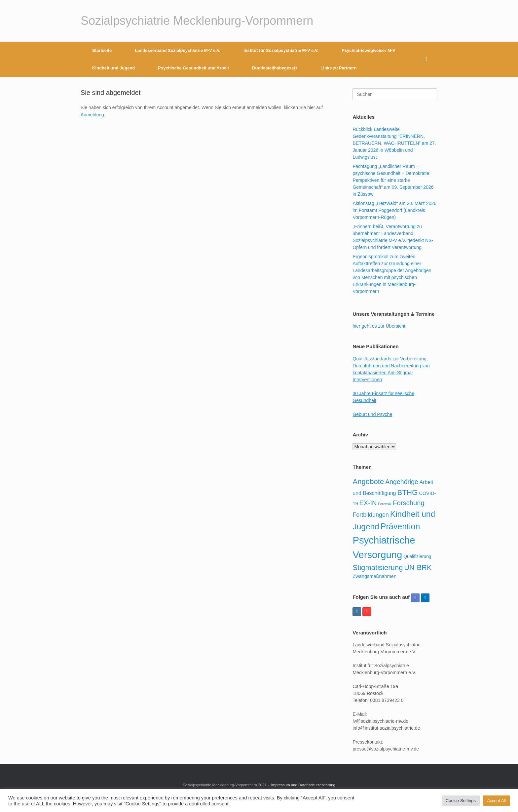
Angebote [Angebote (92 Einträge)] (368, 482)
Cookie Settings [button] (461, 801)
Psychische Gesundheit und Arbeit (193, 68)
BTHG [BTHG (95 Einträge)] (408, 492)
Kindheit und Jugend (113, 68)
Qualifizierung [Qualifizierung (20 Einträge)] (417, 557)
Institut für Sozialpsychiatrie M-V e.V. (281, 50)
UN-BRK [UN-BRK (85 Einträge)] (418, 568)
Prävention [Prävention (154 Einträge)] (400, 526)
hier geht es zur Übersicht (379, 326)
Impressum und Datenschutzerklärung (303, 785)
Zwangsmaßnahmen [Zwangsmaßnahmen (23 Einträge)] (374, 576)
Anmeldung (92, 115)
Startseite (102, 50)
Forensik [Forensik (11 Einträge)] (385, 504)
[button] (428, 59)
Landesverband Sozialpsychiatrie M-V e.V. (178, 50)
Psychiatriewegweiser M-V (369, 50)
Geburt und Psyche (372, 414)
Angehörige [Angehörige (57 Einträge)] (402, 482)
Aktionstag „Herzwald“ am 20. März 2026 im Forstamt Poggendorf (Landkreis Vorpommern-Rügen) (394, 210)
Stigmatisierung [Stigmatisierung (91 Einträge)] (378, 568)
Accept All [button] (496, 801)
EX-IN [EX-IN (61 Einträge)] (368, 503)
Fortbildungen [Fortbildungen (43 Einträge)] (371, 515)
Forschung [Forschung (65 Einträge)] (409, 503)
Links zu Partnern (338, 68)
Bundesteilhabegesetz (275, 68)
